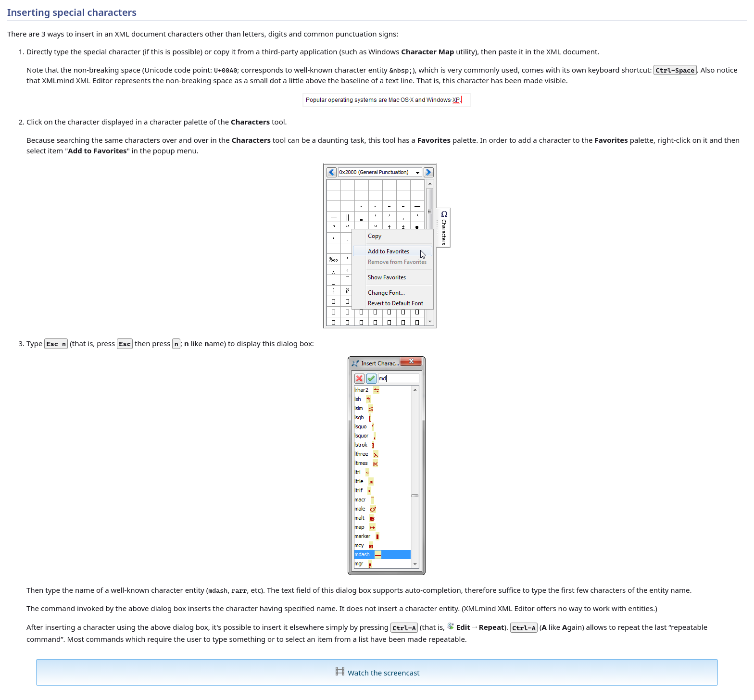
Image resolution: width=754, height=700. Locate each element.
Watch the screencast (384, 673)
